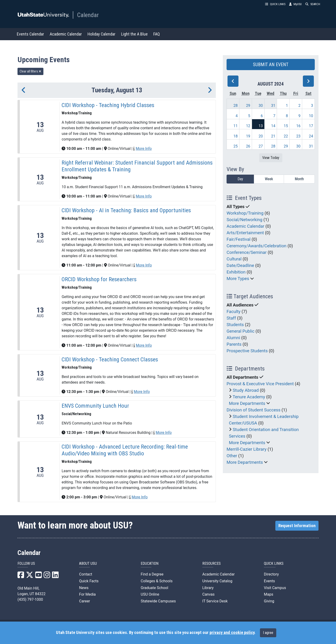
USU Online (150, 594)
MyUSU (295, 4)
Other (232, 456)
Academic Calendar (66, 34)
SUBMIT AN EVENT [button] (271, 65)
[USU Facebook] (21, 576)
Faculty (234, 312)
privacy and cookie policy (232, 633)
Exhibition (236, 272)
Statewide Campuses (158, 601)
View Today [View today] (271, 158)
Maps (269, 594)
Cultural (234, 259)
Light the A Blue (134, 34)
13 (261, 126)
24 (311, 136)
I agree (268, 633)
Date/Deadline (240, 266)
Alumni (233, 338)
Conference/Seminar (247, 252)
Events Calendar (30, 34)
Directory (271, 574)
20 (261, 136)
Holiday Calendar (101, 34)
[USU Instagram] (47, 576)
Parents (234, 344)
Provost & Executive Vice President (260, 384)
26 (248, 146)
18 (236, 136)
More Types (238, 279)
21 (273, 136)
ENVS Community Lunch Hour (95, 406)
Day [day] (240, 179)
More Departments (247, 403)
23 (298, 136)
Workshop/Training (245, 213)
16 (298, 126)
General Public (240, 331)
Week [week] (269, 179)
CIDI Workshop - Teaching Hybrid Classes (108, 105)
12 (248, 126)
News (84, 588)
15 (286, 126)
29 (248, 106)
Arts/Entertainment (245, 233)
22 (286, 136)
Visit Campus (275, 588)
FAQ (157, 34)
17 (311, 126)
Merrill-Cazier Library (247, 449)
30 (261, 106)
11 (236, 126)
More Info (144, 149)
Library (208, 588)
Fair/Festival (239, 239)
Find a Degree (152, 574)
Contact (86, 574)
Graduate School (154, 588)
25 (236, 146)
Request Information (297, 526)
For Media (87, 594)
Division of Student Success (254, 410)
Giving (269, 601)
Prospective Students (247, 351)
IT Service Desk (215, 601)
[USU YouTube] (38, 576)
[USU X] (30, 576)
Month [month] (299, 179)
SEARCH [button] (313, 4)
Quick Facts (89, 581)
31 (273, 106)
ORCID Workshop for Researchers (99, 279)
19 (248, 136)
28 (236, 106)
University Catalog (217, 581)
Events (269, 581)
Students (235, 325)
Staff (231, 318)
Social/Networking (244, 220)
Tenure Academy (249, 397)
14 (273, 126)
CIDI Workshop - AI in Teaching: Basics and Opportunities (126, 210)
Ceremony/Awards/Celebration (257, 246)
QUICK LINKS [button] (275, 4)
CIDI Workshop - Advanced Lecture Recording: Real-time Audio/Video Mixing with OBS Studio (125, 450)
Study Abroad (246, 390)
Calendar (88, 15)
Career (85, 601)
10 (311, 116)
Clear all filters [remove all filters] (30, 71)
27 (261, 146)
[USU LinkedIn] (55, 576)
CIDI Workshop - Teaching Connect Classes (110, 360)
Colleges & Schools (157, 581)
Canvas (208, 594)
